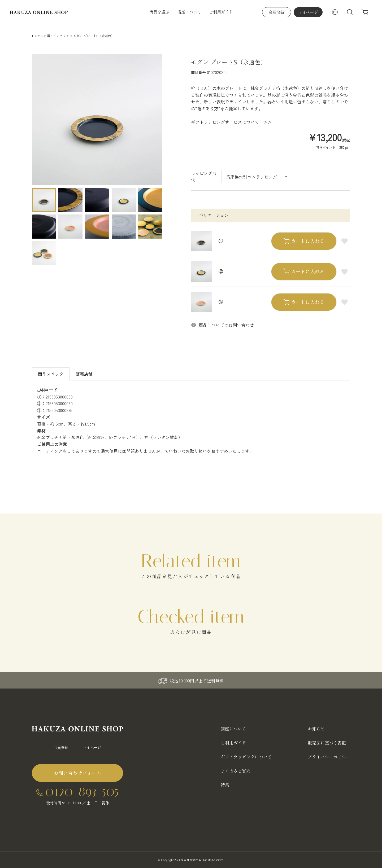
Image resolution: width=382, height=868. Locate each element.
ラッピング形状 (204, 177)
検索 (350, 12)
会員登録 (277, 12)
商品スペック (51, 374)
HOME (37, 36)
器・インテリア (58, 36)
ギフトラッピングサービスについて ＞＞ (231, 122)
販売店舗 (84, 374)
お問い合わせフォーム (77, 773)
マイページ (308, 12)
